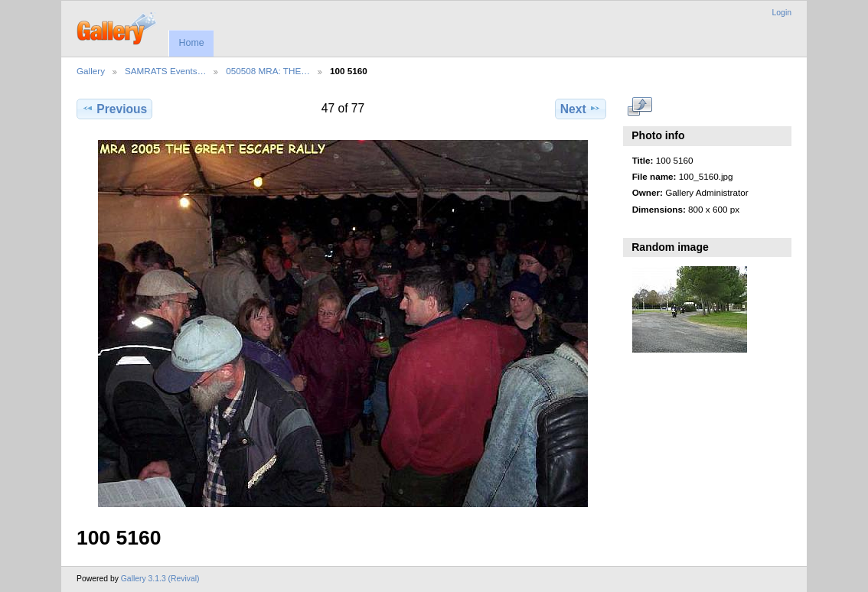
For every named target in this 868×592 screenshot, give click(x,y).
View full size (640, 107)
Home (191, 43)
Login (782, 13)
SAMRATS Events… (165, 71)
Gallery (91, 71)
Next (581, 109)
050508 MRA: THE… (268, 71)
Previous (114, 109)
